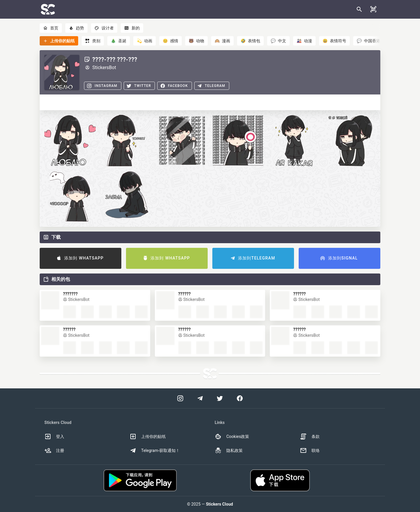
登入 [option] (54, 436)
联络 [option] (310, 450)
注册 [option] (54, 450)
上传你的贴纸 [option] (148, 436)
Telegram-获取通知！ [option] (155, 450)
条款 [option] (310, 436)
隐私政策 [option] (229, 450)
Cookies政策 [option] (232, 436)
